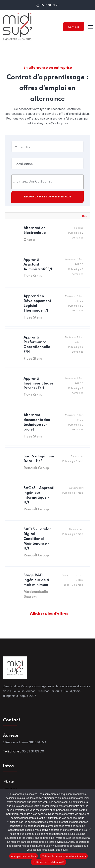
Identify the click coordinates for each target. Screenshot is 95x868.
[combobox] (47, 182)
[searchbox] (47, 181)
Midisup (8, 781)
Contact (73, 27)
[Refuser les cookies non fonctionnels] (90, 829)
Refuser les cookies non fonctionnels (64, 856)
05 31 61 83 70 (48, 5)
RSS (85, 216)
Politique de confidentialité (48, 862)
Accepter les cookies (24, 856)
